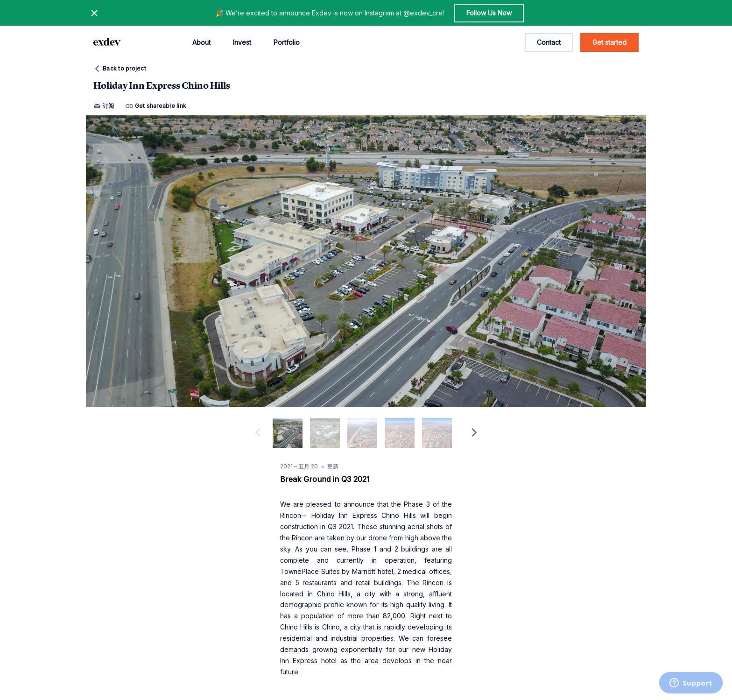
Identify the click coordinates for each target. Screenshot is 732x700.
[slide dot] (288, 433)
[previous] (258, 433)
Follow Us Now (489, 13)
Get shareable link (156, 106)
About (201, 42)
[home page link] (107, 42)
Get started (609, 42)
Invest (242, 42)
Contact (549, 42)
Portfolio (287, 42)
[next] (474, 433)
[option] (366, 261)
